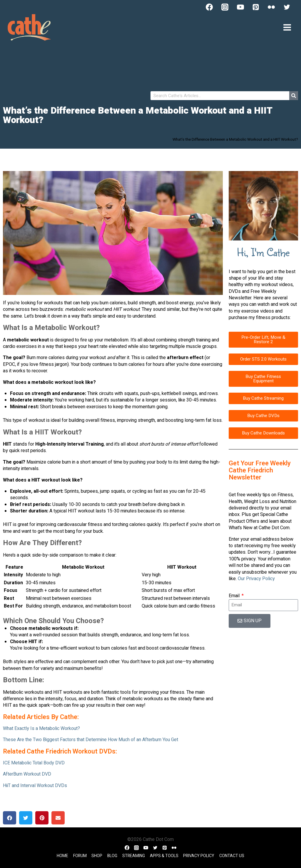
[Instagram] (225, 7)
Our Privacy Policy (256, 579)
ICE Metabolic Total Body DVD (34, 763)
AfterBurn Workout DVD (27, 774)
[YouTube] (240, 7)
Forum (80, 856)
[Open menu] (287, 27)
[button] (10, 818)
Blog (112, 856)
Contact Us (232, 856)
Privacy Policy (199, 856)
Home (62, 856)
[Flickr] (271, 7)
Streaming (134, 856)
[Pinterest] (256, 7)
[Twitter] (287, 7)
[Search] (294, 96)
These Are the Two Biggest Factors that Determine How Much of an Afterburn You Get (91, 740)
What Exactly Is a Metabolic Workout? (41, 728)
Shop (97, 856)
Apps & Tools (164, 856)
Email (235, 596)
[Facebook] (209, 7)
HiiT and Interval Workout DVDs (35, 786)
